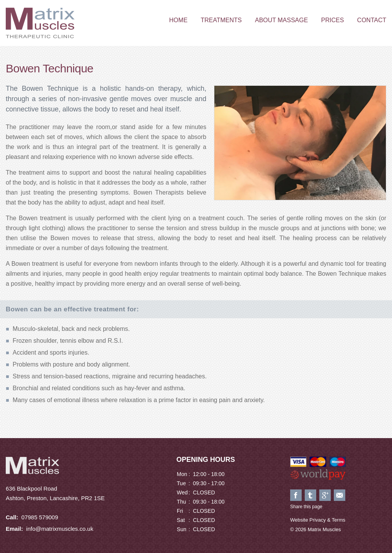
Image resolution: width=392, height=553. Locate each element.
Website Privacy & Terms (318, 520)
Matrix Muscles (40, 23)
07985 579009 (40, 517)
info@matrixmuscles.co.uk (60, 529)
